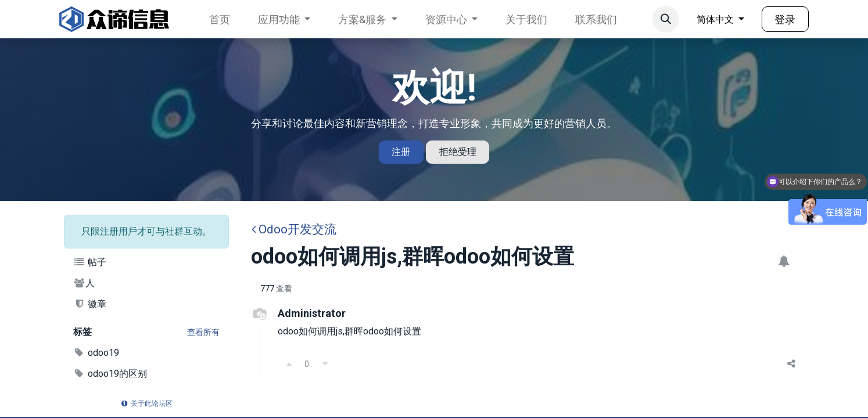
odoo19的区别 (110, 374)
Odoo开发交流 (294, 229)
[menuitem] (220, 19)
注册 (401, 152)
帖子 (90, 262)
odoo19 (96, 353)
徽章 (90, 304)
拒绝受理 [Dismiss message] (458, 152)
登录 (785, 19)
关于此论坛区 (146, 403)
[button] (666, 19)
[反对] (325, 364)
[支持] (289, 364)
